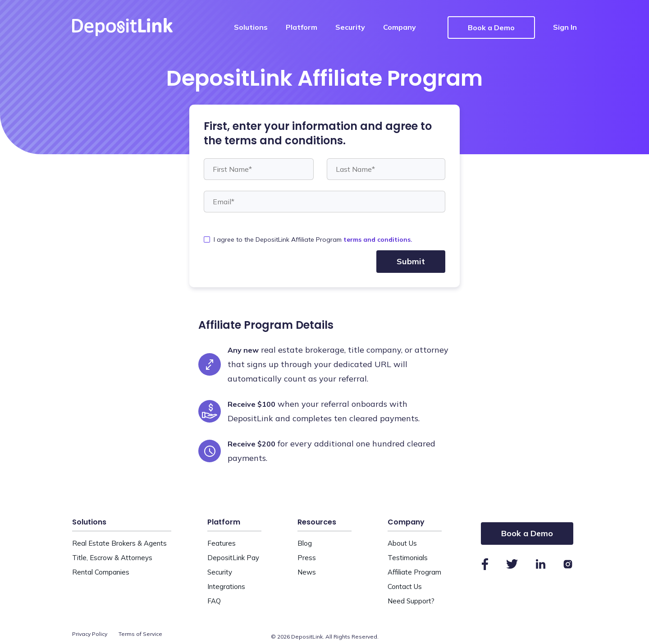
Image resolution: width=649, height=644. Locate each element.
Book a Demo (491, 28)
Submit (411, 261)
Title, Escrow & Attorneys (112, 558)
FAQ (214, 601)
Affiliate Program (414, 572)
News (307, 572)
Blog (305, 543)
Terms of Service (140, 634)
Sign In (565, 27)
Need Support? (411, 601)
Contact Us (405, 586)
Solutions (251, 27)
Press (307, 558)
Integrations (226, 586)
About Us (402, 543)
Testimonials (408, 558)
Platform (302, 27)
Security (350, 27)
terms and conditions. (378, 239)
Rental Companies (101, 572)
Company (400, 27)
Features (222, 543)
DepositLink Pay (233, 558)
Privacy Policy (90, 634)
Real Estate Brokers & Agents (119, 543)
